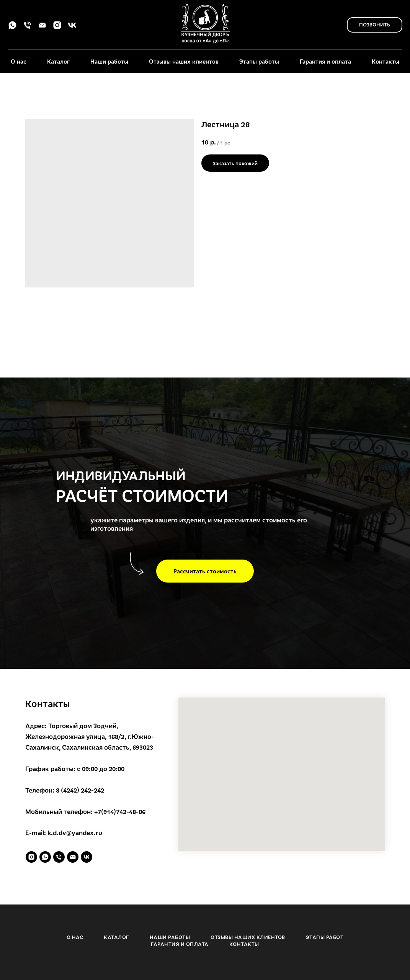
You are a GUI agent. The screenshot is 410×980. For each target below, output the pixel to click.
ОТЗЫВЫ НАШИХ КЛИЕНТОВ (248, 937)
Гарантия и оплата (325, 61)
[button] (205, 571)
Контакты (385, 61)
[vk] (72, 28)
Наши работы (109, 61)
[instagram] (57, 28)
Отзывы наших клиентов (184, 61)
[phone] (27, 28)
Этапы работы (259, 61)
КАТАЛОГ (116, 937)
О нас (19, 61)
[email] (42, 28)
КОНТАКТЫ (244, 944)
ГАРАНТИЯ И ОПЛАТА (180, 944)
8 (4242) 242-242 (80, 790)
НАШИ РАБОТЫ (170, 937)
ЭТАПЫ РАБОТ (325, 937)
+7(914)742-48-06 (120, 812)
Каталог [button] (58, 61)
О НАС (75, 937)
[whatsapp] (12, 28)
